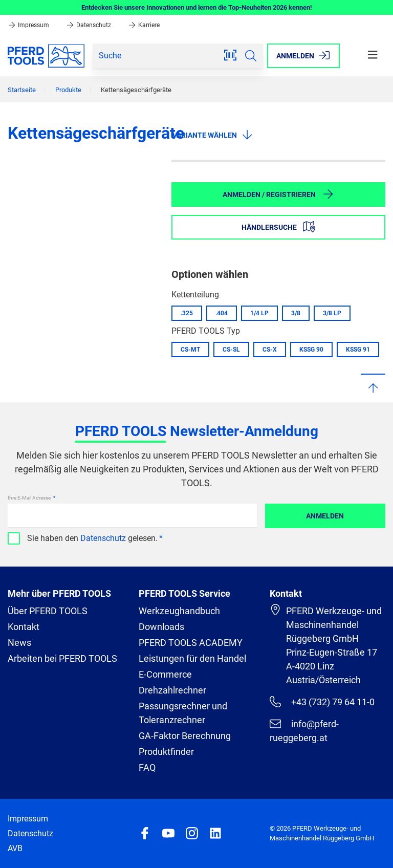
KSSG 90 (311, 350)
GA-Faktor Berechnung (185, 736)
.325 (187, 313)
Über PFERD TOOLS (48, 611)
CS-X (270, 350)
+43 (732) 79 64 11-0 (322, 702)
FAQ (147, 767)
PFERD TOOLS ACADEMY (191, 643)
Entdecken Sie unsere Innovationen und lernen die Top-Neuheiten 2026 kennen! (197, 7)
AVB (15, 848)
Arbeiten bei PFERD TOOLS (62, 658)
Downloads (161, 627)
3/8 (296, 313)
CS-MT (190, 350)
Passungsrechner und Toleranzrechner (183, 713)
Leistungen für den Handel (192, 658)
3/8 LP (332, 313)
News (19, 643)
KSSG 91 (358, 350)
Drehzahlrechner (172, 690)
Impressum (29, 25)
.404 (222, 313)
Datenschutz (89, 25)
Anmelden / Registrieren (278, 194)
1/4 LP (259, 313)
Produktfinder (166, 752)
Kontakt (24, 627)
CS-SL (231, 350)
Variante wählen (213, 135)
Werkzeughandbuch (179, 611)
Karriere (144, 25)
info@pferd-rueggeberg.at (304, 731)
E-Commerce (165, 674)
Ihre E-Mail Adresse (30, 498)
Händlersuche (278, 227)
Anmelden (325, 516)
